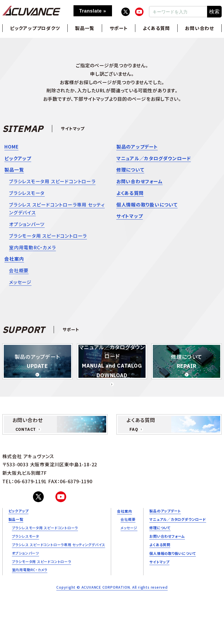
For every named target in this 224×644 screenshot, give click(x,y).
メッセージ (20, 286)
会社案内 (14, 262)
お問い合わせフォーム (140, 182)
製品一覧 (85, 28)
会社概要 (19, 274)
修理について (130, 170)
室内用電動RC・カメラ (33, 250)
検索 (214, 12)
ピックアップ (18, 159)
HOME (12, 147)
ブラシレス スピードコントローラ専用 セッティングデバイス (57, 210)
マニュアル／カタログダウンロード (154, 159)
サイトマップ (130, 218)
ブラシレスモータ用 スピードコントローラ (52, 182)
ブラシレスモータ (27, 194)
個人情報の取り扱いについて (147, 206)
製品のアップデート (137, 147)
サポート (119, 28)
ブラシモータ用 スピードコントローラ (48, 238)
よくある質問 (157, 28)
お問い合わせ (200, 28)
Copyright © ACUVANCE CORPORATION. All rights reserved (112, 593)
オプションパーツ (27, 226)
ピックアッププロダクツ (35, 28)
